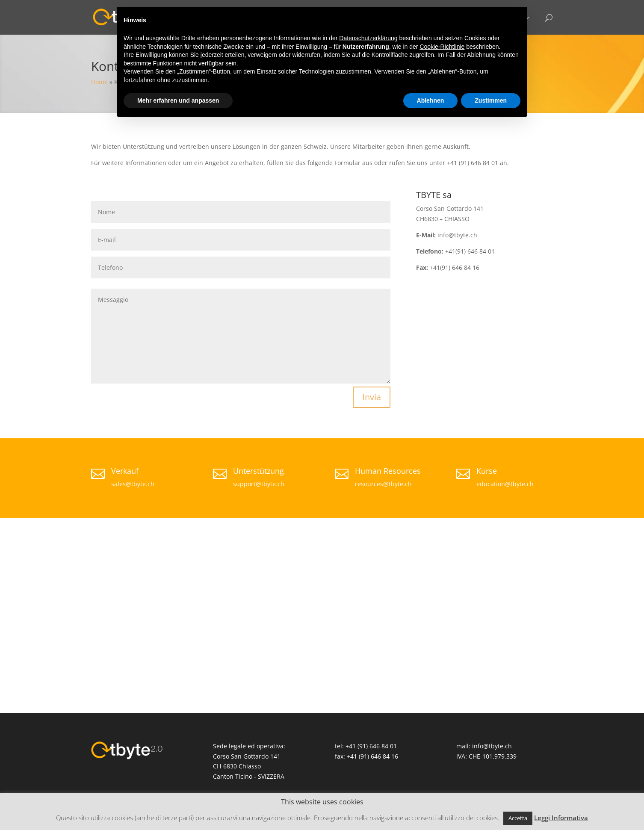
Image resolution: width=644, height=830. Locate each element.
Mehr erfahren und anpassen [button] (178, 100)
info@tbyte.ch (492, 746)
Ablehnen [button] (431, 100)
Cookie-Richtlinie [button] (442, 47)
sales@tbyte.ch (133, 484)
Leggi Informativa (561, 818)
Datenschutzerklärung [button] (368, 38)
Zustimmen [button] (491, 100)
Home (99, 82)
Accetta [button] (518, 818)
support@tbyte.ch (259, 484)
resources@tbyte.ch (383, 484)
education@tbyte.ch (505, 484)
